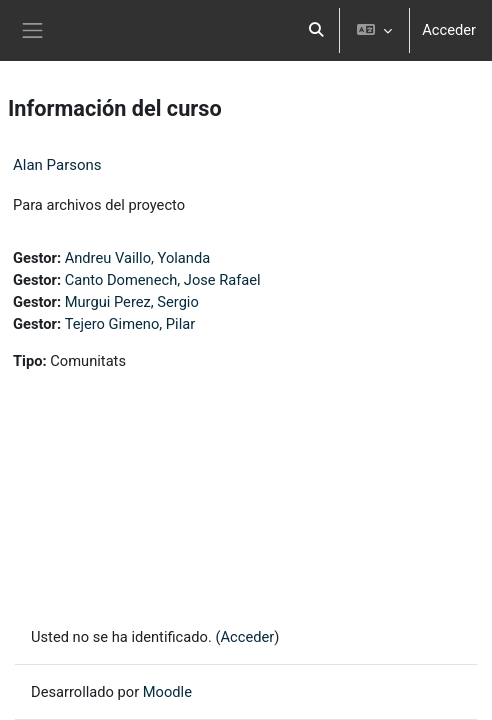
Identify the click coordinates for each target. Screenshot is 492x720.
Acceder (449, 30)
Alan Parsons (57, 165)
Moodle (167, 692)
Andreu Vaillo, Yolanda (138, 258)
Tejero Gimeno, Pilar (130, 324)
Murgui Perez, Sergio (132, 302)
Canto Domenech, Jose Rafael (163, 280)
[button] (317, 30)
